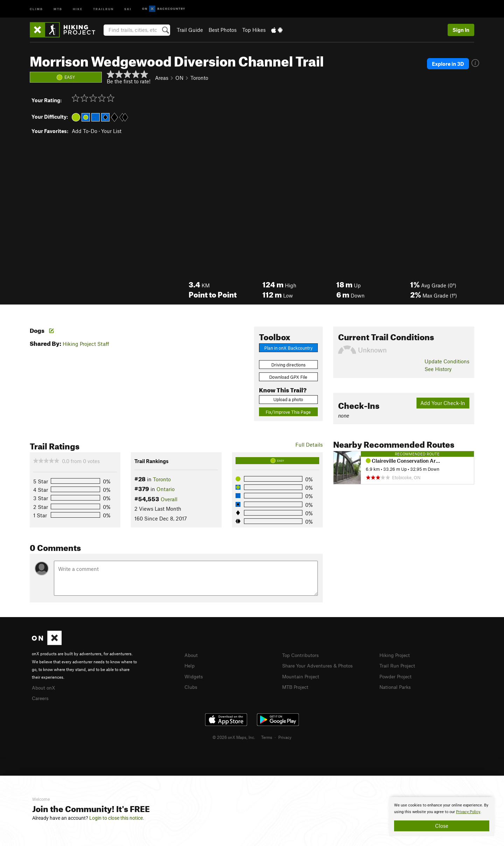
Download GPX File (288, 377)
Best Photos (223, 30)
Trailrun (103, 9)
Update (447, 361)
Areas (162, 78)
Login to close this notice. (117, 818)
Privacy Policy (468, 812)
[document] (442, 817)
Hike (78, 9)
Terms (267, 736)
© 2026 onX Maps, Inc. (234, 736)
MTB (58, 9)
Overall (169, 499)
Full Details (309, 445)
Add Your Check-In (443, 403)
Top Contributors (302, 655)
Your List (111, 131)
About (192, 655)
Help (190, 665)
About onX (44, 687)
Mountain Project (302, 676)
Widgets (194, 676)
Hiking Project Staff (86, 344)
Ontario (166, 489)
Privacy (285, 736)
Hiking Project (396, 655)
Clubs (191, 686)
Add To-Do (85, 131)
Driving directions (288, 365)
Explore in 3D (453, 64)
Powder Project (397, 676)
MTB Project (296, 686)
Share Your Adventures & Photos (320, 665)
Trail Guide (190, 30)
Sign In (461, 30)
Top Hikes (254, 30)
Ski (128, 9)
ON (179, 78)
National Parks (397, 686)
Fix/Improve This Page (288, 412)
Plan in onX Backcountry (288, 348)
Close (442, 826)
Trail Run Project (399, 665)
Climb (36, 9)
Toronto (199, 78)
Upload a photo (288, 399)
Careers (41, 697)
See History (438, 369)
